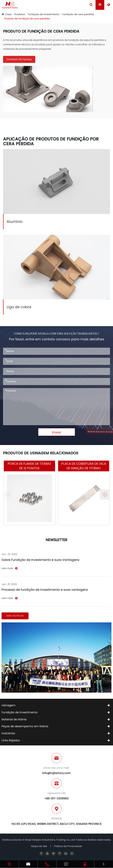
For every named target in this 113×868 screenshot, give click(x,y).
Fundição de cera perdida (78, 14)
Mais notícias (15, 616)
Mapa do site (39, 846)
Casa (8, 14)
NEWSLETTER (56, 540)
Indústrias (8, 733)
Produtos (20, 14)
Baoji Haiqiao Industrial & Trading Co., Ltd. (50, 840)
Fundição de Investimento (44, 14)
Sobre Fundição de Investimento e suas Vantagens (40, 560)
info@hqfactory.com (56, 773)
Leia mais (10, 568)
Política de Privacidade (68, 846)
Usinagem (9, 705)
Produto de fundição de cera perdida (27, 19)
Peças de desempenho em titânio (25, 726)
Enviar (57, 432)
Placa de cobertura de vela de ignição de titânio (84, 466)
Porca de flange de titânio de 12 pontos (29, 466)
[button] (105, 494)
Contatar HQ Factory (19, 59)
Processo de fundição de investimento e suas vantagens (45, 590)
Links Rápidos (11, 740)
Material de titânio (14, 719)
